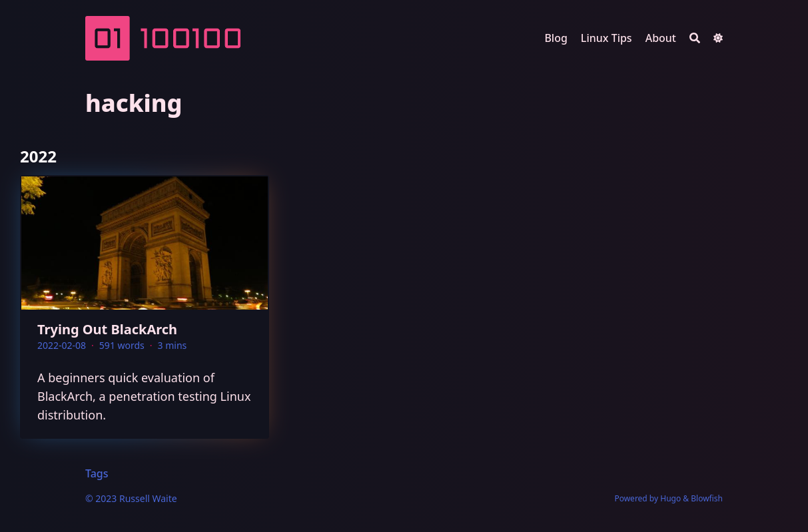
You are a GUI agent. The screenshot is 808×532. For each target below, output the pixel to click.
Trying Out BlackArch (107, 329)
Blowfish (707, 498)
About (661, 38)
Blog (556, 38)
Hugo (670, 498)
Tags (97, 473)
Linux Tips (606, 38)
